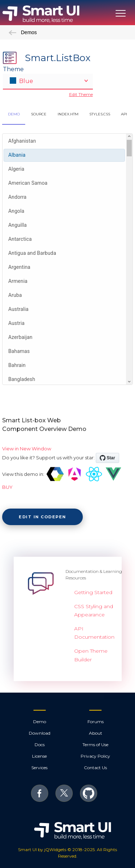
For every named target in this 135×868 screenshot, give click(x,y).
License (39, 756)
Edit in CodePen (42, 517)
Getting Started (93, 592)
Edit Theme (81, 94)
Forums (96, 722)
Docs (40, 745)
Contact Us (95, 768)
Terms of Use (95, 745)
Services (39, 768)
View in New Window (27, 449)
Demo (40, 722)
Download (40, 733)
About (96, 733)
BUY (7, 487)
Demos (23, 32)
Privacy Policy (95, 756)
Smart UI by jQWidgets (42, 849)
